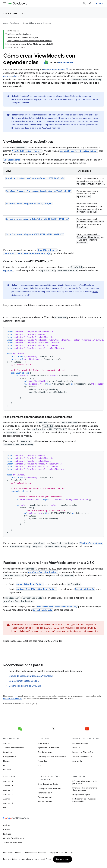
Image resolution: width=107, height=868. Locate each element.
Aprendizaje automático (48, 748)
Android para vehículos (82, 757)
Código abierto (10, 757)
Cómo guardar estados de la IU (24, 681)
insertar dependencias (54, 70)
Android (7, 743)
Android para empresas (13, 748)
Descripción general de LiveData (25, 686)
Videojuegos (43, 743)
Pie (5, 808)
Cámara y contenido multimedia (52, 757)
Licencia (19, 853)
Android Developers (11, 23)
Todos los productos (13, 843)
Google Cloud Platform (13, 838)
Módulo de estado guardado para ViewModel (31, 676)
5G (39, 765)
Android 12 (8, 794)
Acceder (100, 3)
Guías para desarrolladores (50, 788)
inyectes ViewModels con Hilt (38, 115)
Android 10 (8, 803)
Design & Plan (28, 23)
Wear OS (76, 748)
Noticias (7, 761)
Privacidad (42, 761)
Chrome (7, 830)
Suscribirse (63, 859)
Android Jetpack (66, 62)
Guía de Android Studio (48, 784)
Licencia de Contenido (12, 699)
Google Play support (81, 794)
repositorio (9, 270)
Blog (5, 765)
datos (16, 76)
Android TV (77, 761)
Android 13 (8, 790)
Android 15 (8, 781)
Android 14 (8, 786)
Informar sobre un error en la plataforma (85, 782)
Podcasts (7, 770)
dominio (7, 76)
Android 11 (8, 799)
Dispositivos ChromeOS (83, 752)
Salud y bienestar (45, 752)
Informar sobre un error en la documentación (85, 789)
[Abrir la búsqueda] (85, 3)
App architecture (14, 14)
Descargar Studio (45, 797)
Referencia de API (46, 793)
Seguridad (8, 752)
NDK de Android (45, 802)
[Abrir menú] (4, 3)
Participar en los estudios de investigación (84, 800)
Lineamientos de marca (36, 853)
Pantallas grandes (80, 743)
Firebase (7, 834)
